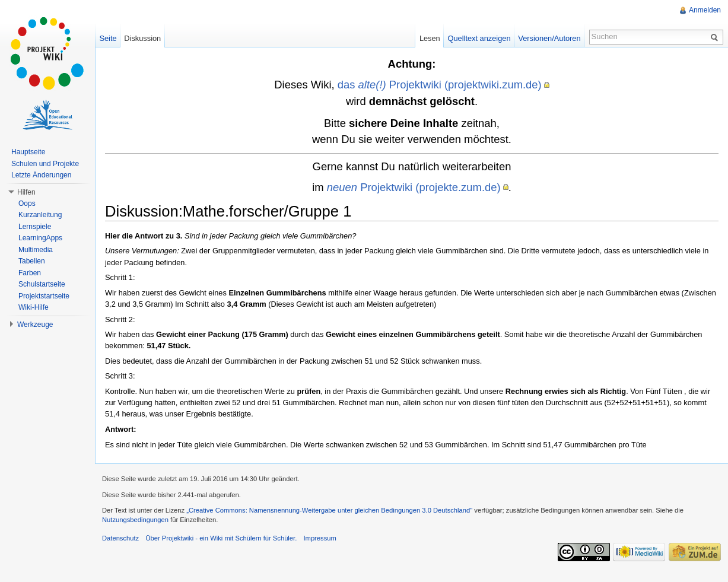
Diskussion (142, 38)
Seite (108, 38)
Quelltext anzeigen (479, 38)
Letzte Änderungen (41, 175)
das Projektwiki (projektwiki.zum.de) (440, 85)
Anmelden (705, 10)
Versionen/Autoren (549, 38)
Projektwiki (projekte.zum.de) (414, 187)
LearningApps (40, 238)
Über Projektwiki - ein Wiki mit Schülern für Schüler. (221, 538)
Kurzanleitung (40, 215)
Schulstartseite (42, 284)
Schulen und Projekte (45, 164)
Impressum (320, 538)
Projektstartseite (44, 296)
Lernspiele (35, 227)
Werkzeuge (35, 325)
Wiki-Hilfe (34, 307)
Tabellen (32, 261)
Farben (30, 273)
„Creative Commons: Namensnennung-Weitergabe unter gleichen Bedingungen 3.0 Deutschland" (329, 510)
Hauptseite (28, 152)
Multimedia (36, 250)
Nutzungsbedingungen (135, 520)
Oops (27, 203)
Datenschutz (120, 538)
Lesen (430, 38)
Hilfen (26, 192)
